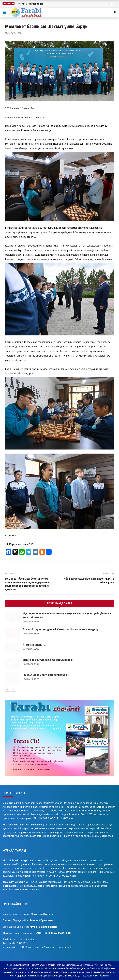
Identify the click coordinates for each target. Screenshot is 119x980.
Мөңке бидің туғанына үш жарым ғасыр (48, 660)
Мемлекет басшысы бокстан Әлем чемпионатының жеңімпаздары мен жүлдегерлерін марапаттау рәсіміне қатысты (27, 584)
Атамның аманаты (34, 645)
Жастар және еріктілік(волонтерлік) (46, 675)
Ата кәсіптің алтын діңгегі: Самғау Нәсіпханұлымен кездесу (60, 629)
